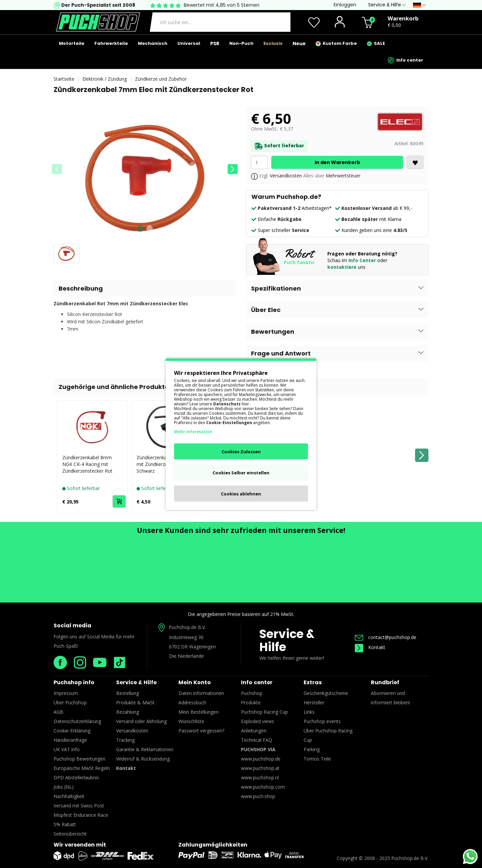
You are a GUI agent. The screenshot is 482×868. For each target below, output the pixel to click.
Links (309, 712)
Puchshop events (322, 721)
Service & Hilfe (287, 640)
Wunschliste (191, 721)
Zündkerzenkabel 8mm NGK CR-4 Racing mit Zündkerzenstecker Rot (87, 464)
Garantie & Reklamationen (145, 749)
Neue (299, 44)
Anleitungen (254, 731)
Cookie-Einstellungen (229, 422)
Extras (313, 682)
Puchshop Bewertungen (79, 759)
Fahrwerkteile (111, 43)
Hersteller (314, 702)
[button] (233, 169)
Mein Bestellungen (198, 712)
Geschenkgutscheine (326, 693)
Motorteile (72, 43)
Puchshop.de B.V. (187, 627)
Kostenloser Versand (367, 208)
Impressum (66, 693)
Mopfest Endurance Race (81, 815)
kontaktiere (342, 267)
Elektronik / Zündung (105, 79)
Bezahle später (360, 219)
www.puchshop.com (263, 787)
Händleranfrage (70, 740)
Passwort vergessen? (201, 731)
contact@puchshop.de (386, 637)
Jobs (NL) (64, 787)
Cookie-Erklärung (72, 731)
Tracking (125, 740)
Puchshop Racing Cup (264, 712)
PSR (215, 44)
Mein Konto (195, 682)
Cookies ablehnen (241, 493)
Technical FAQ (257, 740)
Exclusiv (273, 43)
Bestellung (128, 693)
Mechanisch (153, 43)
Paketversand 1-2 (279, 208)
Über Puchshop (70, 702)
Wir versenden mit (80, 845)
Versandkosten (286, 176)
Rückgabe (290, 219)
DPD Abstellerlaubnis (76, 777)
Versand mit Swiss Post (79, 806)
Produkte (251, 702)
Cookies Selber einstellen (241, 472)
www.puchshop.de (261, 759)
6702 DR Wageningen (192, 647)
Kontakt (370, 647)
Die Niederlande (186, 656)
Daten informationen (201, 693)
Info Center (362, 260)
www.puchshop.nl (260, 777)
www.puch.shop (258, 796)
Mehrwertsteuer (343, 176)
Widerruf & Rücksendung (143, 759)
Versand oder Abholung (141, 721)
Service (301, 230)
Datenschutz (227, 404)
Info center (405, 60)
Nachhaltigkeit (69, 796)
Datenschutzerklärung (77, 721)
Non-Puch (241, 43)
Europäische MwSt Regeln (82, 768)
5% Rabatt (65, 824)
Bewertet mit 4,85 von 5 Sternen (222, 5)
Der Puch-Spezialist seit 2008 (98, 5)
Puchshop (252, 693)
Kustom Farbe (336, 43)
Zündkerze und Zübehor (161, 79)
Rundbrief (385, 682)
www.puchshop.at (260, 768)
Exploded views (258, 721)
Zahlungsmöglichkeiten (213, 845)
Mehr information (193, 431)
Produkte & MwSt (135, 702)
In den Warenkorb (337, 162)
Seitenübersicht (70, 834)
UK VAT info (67, 749)
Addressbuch (192, 702)
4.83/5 (400, 230)
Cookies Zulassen (241, 451)
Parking (312, 749)
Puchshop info (74, 682)
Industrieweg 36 (186, 637)
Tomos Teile (317, 759)
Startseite (64, 79)
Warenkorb (403, 18)
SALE (376, 43)
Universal (189, 43)
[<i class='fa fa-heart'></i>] (415, 162)
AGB (58, 712)
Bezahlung (128, 712)
